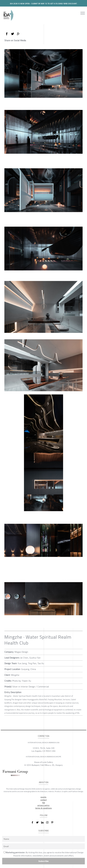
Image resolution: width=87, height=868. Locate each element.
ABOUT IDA (44, 782)
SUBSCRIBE (44, 831)
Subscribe (43, 861)
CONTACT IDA (43, 736)
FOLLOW (44, 815)
